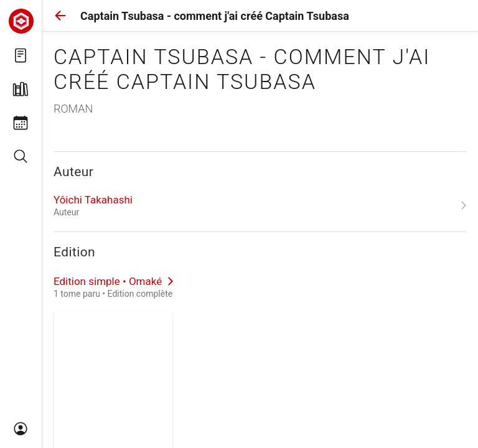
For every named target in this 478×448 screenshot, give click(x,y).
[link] (260, 205)
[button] (60, 16)
